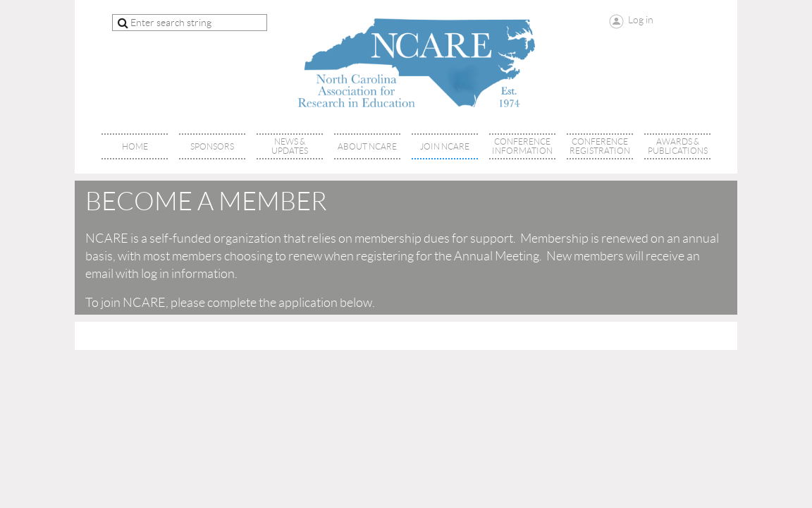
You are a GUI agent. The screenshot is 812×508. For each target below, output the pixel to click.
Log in (641, 20)
